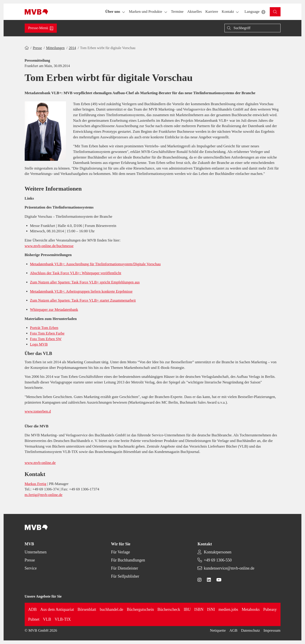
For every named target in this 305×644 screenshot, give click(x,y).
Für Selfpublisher (125, 576)
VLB (47, 619)
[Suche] (252, 28)
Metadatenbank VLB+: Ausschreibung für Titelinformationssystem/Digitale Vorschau (95, 264)
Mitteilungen (55, 48)
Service (31, 568)
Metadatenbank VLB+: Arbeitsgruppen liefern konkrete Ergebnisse (81, 291)
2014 (72, 48)
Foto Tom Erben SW (46, 339)
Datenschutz (250, 630)
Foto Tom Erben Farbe (47, 333)
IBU (187, 609)
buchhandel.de (112, 609)
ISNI (211, 609)
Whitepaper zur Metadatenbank (54, 310)
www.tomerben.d (38, 411)
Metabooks (251, 609)
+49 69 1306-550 (218, 560)
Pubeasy (270, 609)
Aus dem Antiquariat (57, 609)
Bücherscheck (169, 609)
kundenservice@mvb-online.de (229, 568)
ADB (33, 609)
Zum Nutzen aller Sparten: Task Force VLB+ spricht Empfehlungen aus (85, 282)
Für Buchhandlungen (128, 560)
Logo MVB (39, 344)
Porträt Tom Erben (44, 328)
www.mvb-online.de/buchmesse (49, 246)
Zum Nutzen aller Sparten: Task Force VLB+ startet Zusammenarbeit (83, 300)
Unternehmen (36, 552)
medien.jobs (228, 609)
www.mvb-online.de (40, 463)
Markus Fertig (36, 484)
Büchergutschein (140, 609)
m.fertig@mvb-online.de (44, 495)
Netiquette (218, 630)
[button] (177, 12)
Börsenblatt (87, 609)
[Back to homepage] (36, 12)
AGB (233, 630)
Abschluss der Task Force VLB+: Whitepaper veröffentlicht (76, 273)
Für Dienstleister (125, 568)
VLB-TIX (63, 619)
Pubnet (34, 619)
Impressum (272, 630)
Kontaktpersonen (218, 552)
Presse (37, 48)
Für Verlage (121, 552)
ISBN (199, 609)
